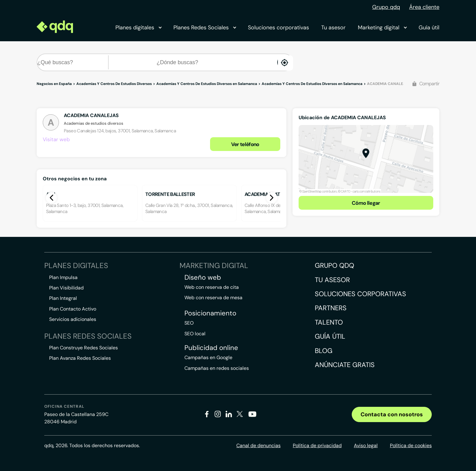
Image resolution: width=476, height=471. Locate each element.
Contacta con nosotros (392, 414)
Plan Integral (63, 298)
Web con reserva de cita (212, 287)
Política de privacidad (317, 445)
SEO (189, 323)
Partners (331, 308)
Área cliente (424, 7)
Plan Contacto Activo (73, 309)
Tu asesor (333, 28)
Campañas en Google (208, 357)
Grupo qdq (386, 7)
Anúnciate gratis (345, 365)
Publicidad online (211, 348)
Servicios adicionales (73, 319)
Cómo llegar (366, 203)
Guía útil (429, 28)
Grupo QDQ (334, 265)
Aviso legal (366, 445)
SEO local (195, 334)
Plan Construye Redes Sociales (84, 348)
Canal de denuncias (258, 445)
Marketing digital (382, 28)
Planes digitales (138, 28)
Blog (324, 351)
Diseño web (203, 278)
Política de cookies (411, 445)
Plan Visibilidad (66, 288)
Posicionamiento (210, 313)
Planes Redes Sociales (205, 28)
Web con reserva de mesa (213, 298)
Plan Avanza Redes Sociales (80, 358)
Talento (329, 322)
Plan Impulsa (63, 277)
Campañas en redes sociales (217, 368)
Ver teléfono (245, 144)
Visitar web (56, 139)
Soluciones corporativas (278, 28)
